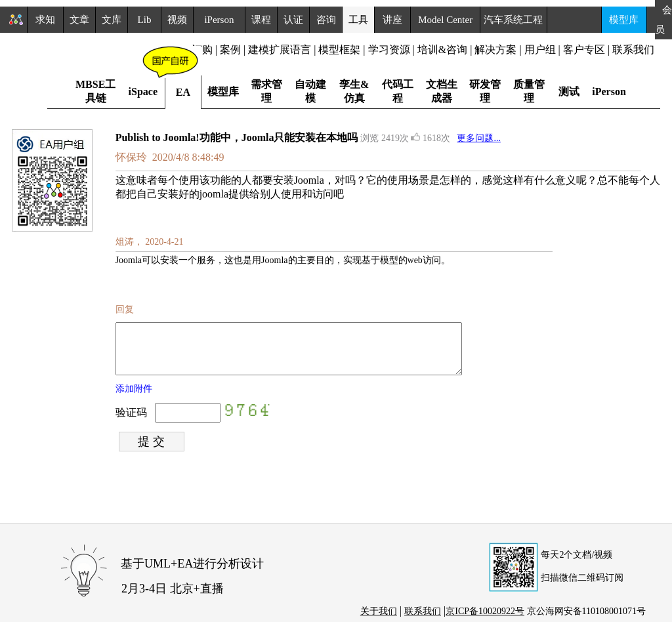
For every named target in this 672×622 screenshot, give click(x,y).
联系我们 (633, 50)
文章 (79, 20)
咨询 (326, 20)
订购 (202, 50)
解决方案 (495, 50)
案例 (230, 50)
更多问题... (479, 138)
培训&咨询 (442, 50)
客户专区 (585, 50)
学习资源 (389, 50)
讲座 (392, 20)
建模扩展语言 (280, 50)
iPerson (219, 20)
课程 (261, 20)
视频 (177, 20)
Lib (145, 20)
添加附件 (134, 399)
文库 (112, 20)
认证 (293, 20)
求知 (45, 20)
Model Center (445, 20)
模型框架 (339, 50)
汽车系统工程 (513, 20)
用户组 (540, 50)
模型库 (624, 20)
